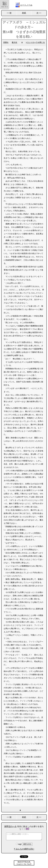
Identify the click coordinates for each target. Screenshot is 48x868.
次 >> (39, 13)
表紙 (24, 13)
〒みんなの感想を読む (24, 849)
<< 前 (9, 13)
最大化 (14, 42)
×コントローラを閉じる (35, 42)
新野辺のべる (10, 826)
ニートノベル (26, 5)
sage (19, 844)
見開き (6, 42)
